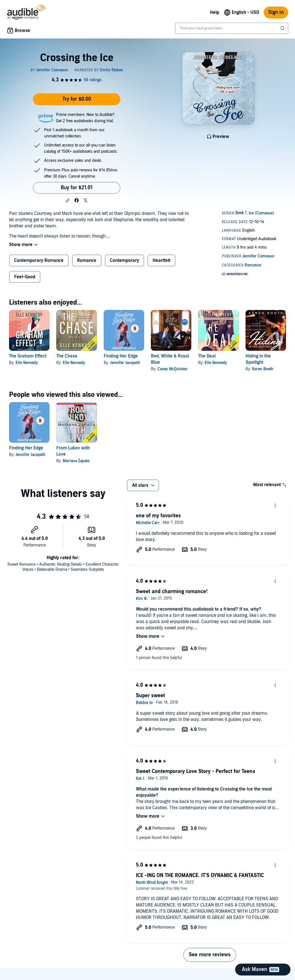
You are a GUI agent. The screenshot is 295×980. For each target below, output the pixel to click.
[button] (68, 201)
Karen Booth (263, 369)
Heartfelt (161, 260)
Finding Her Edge (121, 356)
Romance (87, 260)
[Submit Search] (283, 28)
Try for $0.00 (77, 99)
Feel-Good (25, 277)
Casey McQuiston (172, 369)
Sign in (276, 12)
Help (215, 12)
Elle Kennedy (27, 363)
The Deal (207, 356)
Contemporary (124, 260)
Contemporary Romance (39, 260)
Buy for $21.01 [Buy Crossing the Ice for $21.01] (77, 188)
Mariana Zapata (76, 461)
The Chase (67, 356)
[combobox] (232, 28)
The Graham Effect (28, 356)
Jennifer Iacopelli (125, 363)
